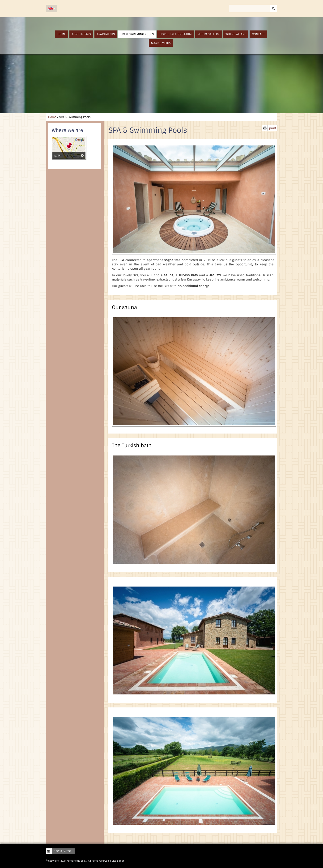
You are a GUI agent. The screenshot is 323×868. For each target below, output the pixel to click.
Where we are (236, 34)
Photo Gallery (209, 34)
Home (62, 34)
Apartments (106, 34)
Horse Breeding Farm (176, 34)
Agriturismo (81, 34)
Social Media (161, 43)
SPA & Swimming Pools (137, 34)
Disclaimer (118, 861)
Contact (258, 34)
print (273, 128)
